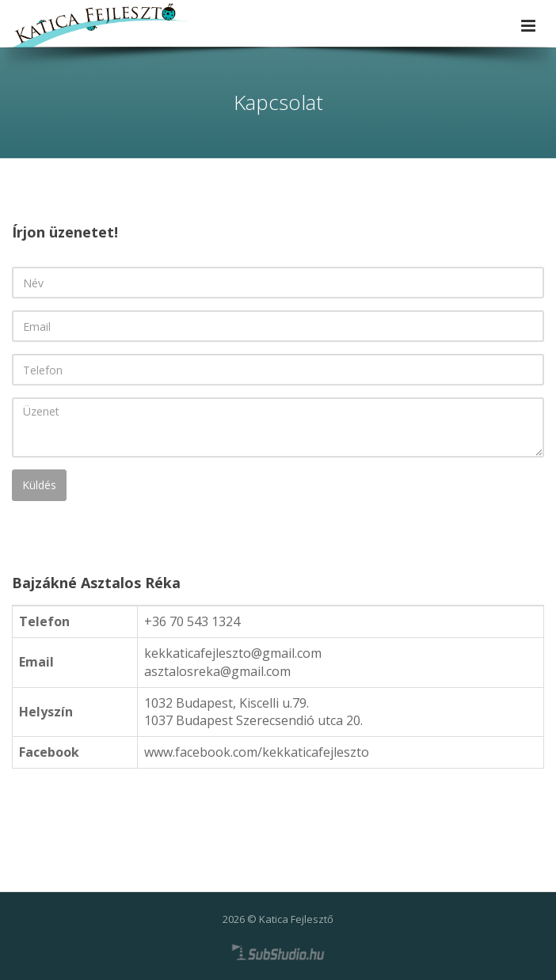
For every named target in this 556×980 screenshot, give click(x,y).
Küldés (39, 485)
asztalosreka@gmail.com (217, 671)
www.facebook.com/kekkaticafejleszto (257, 752)
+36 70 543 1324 (192, 621)
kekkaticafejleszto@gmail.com (233, 653)
